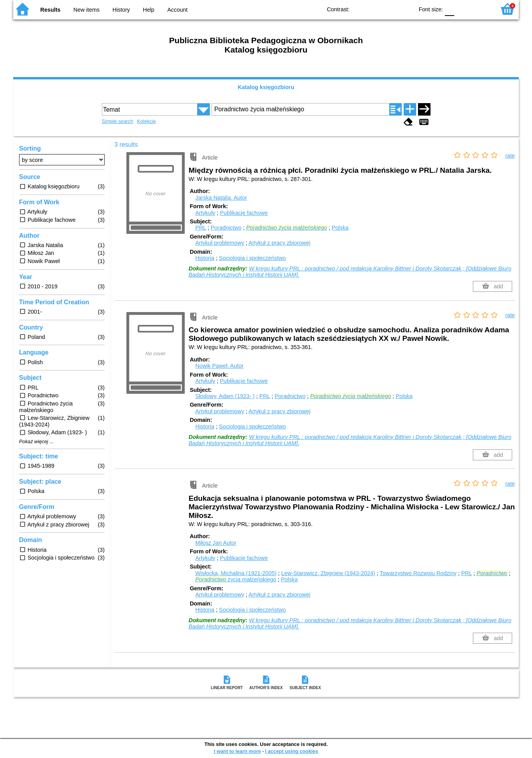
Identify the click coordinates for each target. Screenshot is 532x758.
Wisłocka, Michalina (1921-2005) (236, 573)
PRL (200, 228)
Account (177, 10)
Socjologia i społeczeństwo (252, 258)
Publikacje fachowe (244, 213)
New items (87, 10)
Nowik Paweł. (219, 366)
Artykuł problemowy (220, 243)
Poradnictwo (226, 228)
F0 (449, 9)
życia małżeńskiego (236, 579)
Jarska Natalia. (221, 198)
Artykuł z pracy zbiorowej (279, 243)
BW (374, 9)
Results (51, 10)
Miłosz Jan (216, 543)
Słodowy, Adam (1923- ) (225, 396)
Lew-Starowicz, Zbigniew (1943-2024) (328, 573)
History (121, 10)
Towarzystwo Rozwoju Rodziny (418, 573)
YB (390, 9)
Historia (205, 258)
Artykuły (205, 213)
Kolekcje (146, 121)
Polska (340, 228)
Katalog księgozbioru (266, 87)
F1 (463, 9)
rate (510, 156)
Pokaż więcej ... (36, 442)
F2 (481, 9)
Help (149, 10)
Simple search (118, 121)
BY (405, 9)
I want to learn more (237, 751)
